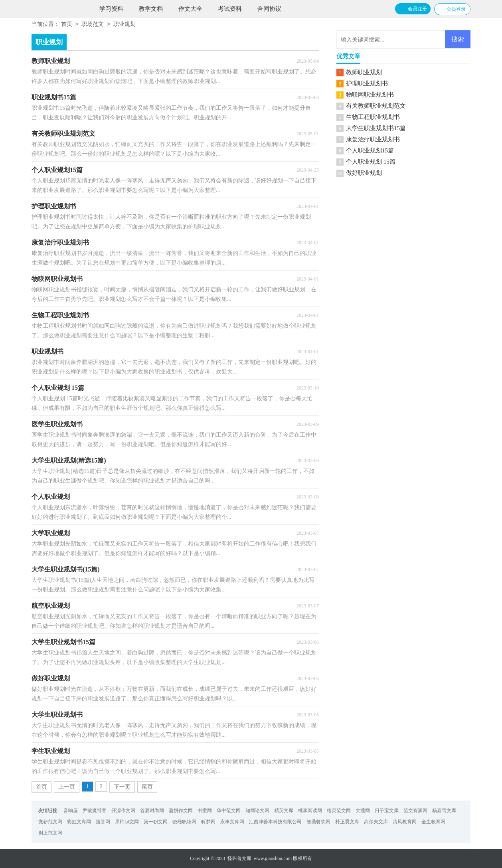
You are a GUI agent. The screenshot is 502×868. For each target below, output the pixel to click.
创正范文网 (50, 833)
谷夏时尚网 (152, 811)
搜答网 (103, 822)
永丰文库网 (232, 822)
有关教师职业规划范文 (376, 106)
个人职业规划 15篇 (371, 162)
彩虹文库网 (79, 822)
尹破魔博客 (95, 811)
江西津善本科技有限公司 (275, 822)
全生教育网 (433, 822)
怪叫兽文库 (239, 858)
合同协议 (269, 9)
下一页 (122, 787)
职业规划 (125, 25)
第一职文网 (156, 822)
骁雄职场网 (184, 822)
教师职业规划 (364, 72)
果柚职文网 (127, 822)
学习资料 (111, 9)
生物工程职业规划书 (373, 117)
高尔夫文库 (376, 822)
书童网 (205, 811)
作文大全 (190, 9)
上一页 (67, 787)
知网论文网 (257, 811)
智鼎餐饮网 (318, 822)
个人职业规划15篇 (370, 150)
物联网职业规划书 (370, 95)
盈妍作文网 (181, 811)
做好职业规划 (364, 173)
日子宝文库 (387, 811)
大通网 (363, 811)
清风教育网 (405, 822)
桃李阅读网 (310, 811)
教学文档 (151, 9)
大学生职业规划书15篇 (376, 128)
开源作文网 (123, 811)
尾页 (147, 787)
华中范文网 (229, 811)
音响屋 (71, 811)
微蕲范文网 (50, 822)
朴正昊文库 (347, 822)
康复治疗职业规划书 (373, 139)
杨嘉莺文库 (444, 811)
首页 (67, 25)
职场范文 (93, 25)
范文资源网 (415, 811)
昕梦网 (208, 822)
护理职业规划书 (367, 83)
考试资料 (230, 9)
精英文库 (284, 811)
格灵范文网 (339, 811)
